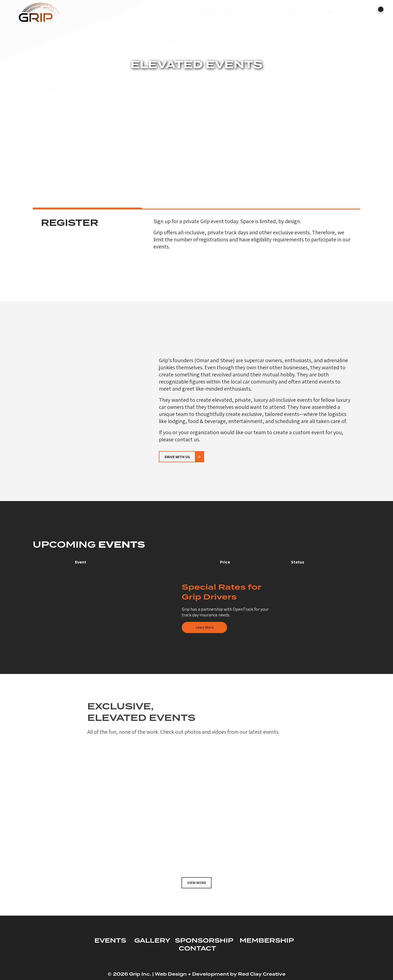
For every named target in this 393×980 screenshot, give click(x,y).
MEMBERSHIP (267, 941)
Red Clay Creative (262, 974)
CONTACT (197, 949)
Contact (355, 12)
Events (233, 12)
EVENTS (110, 941)
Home (203, 12)
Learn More (205, 627)
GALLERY (152, 941)
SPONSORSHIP (204, 941)
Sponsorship (311, 12)
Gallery (267, 12)
